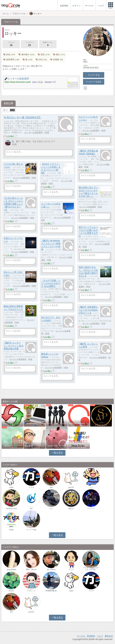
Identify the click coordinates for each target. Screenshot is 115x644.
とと (51, 508)
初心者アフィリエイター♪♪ (35, 447)
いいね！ (10, 136)
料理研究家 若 (51, 591)
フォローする (94, 75)
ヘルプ (100, 636)
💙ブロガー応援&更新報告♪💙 (35, 424)
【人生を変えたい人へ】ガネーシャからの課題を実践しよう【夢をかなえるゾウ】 (13, 204)
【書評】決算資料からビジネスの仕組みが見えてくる (88, 310)
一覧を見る (57, 453)
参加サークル (48, 44)
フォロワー (29, 44)
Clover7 (11, 591)
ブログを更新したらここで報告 (13, 424)
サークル (81, 636)
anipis (11, 530)
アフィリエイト (101, 425)
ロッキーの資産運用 (33, 133)
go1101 (71, 487)
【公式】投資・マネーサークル (57, 447)
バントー (91, 508)
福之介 (71, 508)
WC (31, 508)
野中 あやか (31, 570)
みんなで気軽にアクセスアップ (57, 424)
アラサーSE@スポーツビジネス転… (91, 569)
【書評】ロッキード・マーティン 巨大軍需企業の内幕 (14, 346)
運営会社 (109, 636)
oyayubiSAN (11, 570)
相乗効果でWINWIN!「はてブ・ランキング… (79, 424)
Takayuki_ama (11, 508)
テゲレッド (31, 591)
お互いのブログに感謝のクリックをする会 (79, 447)
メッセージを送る (94, 82)
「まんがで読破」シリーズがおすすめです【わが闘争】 (51, 283)
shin (51, 487)
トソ (91, 487)
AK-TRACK (51, 570)
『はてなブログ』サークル (13, 447)
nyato (11, 487)
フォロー (11, 44)
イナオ (31, 487)
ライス (71, 570)
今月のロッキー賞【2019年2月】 (23, 117)
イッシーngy (31, 530)
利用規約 (91, 636)
